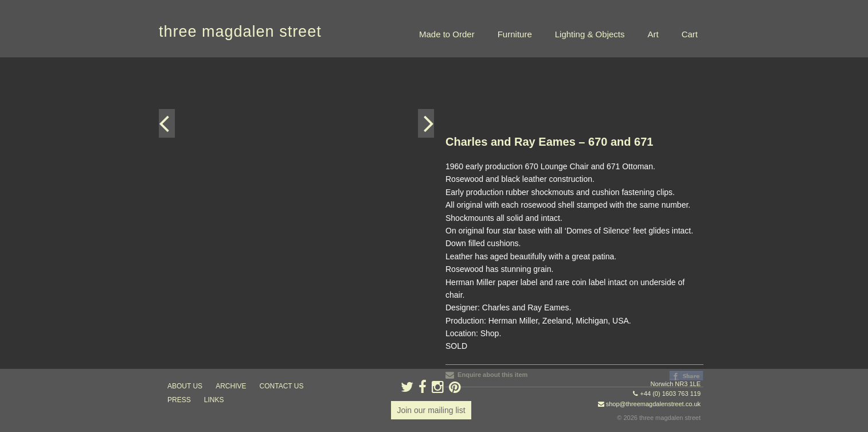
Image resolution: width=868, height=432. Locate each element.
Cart (690, 34)
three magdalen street (240, 32)
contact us (282, 386)
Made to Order (447, 34)
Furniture (515, 34)
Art (653, 34)
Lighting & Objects (590, 34)
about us (185, 386)
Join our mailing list (431, 410)
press (179, 400)
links (214, 400)
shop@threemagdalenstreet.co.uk (653, 404)
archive (231, 386)
